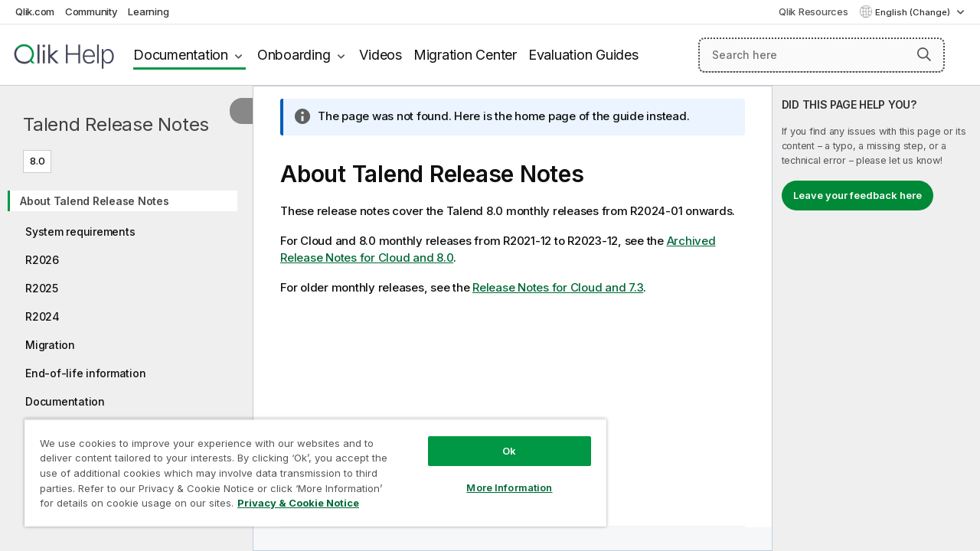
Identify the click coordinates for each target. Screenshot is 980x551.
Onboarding (294, 55)
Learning (148, 11)
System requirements (80, 231)
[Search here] (822, 55)
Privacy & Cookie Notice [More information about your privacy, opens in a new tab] (298, 503)
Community (91, 11)
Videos (381, 55)
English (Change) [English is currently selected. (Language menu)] (914, 12)
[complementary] (876, 318)
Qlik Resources (813, 11)
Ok (509, 451)
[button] (924, 54)
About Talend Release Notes (95, 201)
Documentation (181, 55)
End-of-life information (85, 373)
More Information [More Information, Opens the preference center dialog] (509, 487)
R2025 (42, 288)
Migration (50, 345)
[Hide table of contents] (241, 111)
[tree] (126, 310)
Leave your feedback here (857, 195)
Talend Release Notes (116, 124)
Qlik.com (35, 11)
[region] (315, 473)
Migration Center (465, 55)
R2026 (42, 260)
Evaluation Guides (583, 55)
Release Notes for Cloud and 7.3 (558, 287)
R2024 (42, 316)
